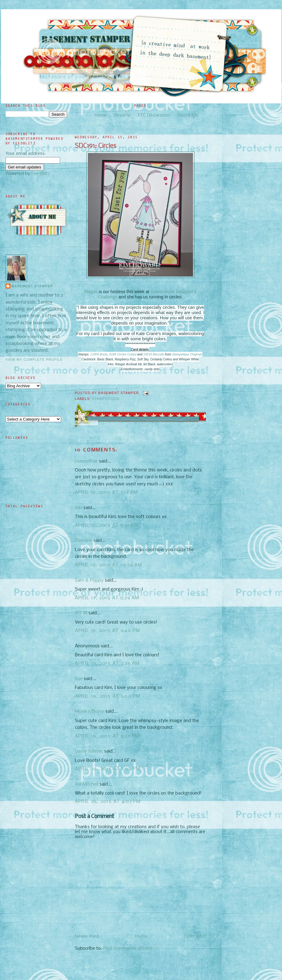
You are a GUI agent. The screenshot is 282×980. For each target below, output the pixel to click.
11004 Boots (99, 354)
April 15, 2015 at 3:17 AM (107, 492)
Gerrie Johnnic (89, 751)
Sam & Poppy (89, 580)
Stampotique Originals (187, 354)
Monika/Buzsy (90, 712)
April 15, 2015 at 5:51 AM (107, 525)
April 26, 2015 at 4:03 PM (108, 802)
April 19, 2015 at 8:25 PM (107, 736)
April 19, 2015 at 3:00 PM (108, 696)
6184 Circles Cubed (123, 354)
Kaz (79, 508)
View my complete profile (34, 359)
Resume (123, 115)
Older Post (195, 936)
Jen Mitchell (87, 784)
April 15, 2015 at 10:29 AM (109, 565)
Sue (79, 679)
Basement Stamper (32, 286)
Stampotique (106, 399)
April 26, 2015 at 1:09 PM (108, 769)
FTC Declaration (154, 115)
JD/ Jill (81, 613)
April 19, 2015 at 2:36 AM (107, 663)
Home (101, 115)
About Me (188, 115)
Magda (91, 292)
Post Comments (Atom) (128, 949)
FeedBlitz (41, 174)
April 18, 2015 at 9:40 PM (108, 631)
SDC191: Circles (96, 146)
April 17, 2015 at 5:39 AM (107, 598)
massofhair (86, 461)
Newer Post (87, 936)
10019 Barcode (154, 354)
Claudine (84, 541)
